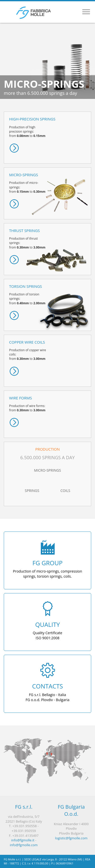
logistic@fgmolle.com (71, 838)
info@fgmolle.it (23, 840)
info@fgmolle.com (24, 845)
